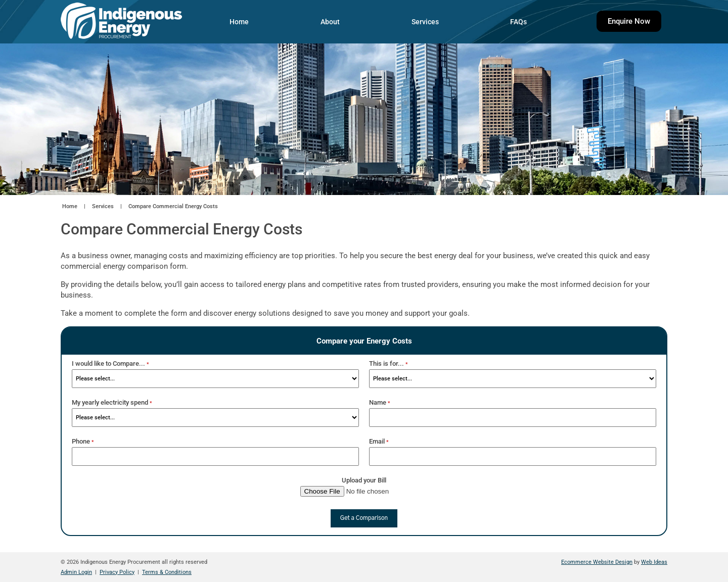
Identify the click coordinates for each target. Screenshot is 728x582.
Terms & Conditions (167, 572)
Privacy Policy (117, 572)
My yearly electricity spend (112, 402)
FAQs (518, 22)
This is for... (388, 363)
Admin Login (76, 572)
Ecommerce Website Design (597, 562)
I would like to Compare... (110, 363)
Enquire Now (629, 21)
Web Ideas (654, 562)
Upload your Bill (364, 480)
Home (239, 22)
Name (379, 402)
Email (379, 441)
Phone (83, 441)
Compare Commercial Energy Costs (173, 206)
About (330, 22)
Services (425, 22)
